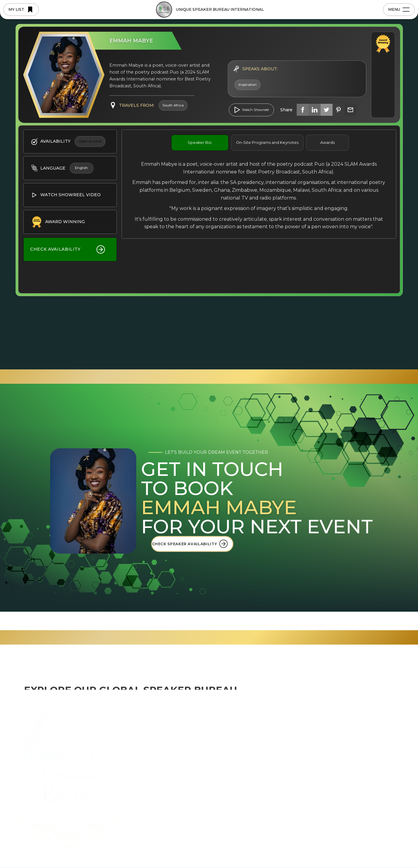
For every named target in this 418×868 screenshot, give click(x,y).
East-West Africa (251, 758)
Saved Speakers (167, 812)
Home (157, 726)
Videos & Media (316, 758)
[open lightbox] (252, 110)
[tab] (200, 143)
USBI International (253, 726)
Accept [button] (343, 842)
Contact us (370, 726)
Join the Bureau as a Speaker (183, 790)
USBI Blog (311, 726)
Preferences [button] (255, 842)
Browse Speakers (169, 779)
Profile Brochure (318, 769)
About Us (160, 737)
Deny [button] (297, 842)
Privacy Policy (164, 850)
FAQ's (306, 747)
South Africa (246, 769)
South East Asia (250, 737)
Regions (159, 747)
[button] (374, 842)
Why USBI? (162, 769)
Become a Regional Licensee (182, 801)
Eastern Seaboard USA (258, 747)
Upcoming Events (320, 737)
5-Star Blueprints (168, 758)
